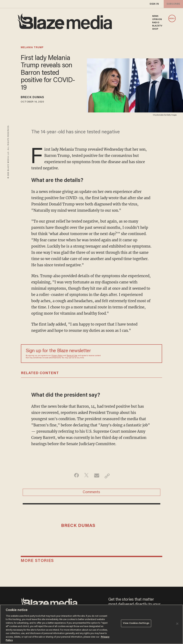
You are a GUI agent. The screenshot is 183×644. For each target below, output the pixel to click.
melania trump (32, 48)
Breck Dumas (35, 98)
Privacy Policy (57, 356)
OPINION (157, 19)
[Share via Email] (97, 477)
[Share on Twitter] (86, 477)
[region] (91, 624)
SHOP (155, 29)
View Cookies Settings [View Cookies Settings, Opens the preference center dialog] (136, 624)
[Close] (177, 624)
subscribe (173, 4)
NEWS (155, 16)
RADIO (156, 23)
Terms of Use (72, 356)
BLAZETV (157, 26)
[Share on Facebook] (75, 477)
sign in (154, 4)
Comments (91, 494)
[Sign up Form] (132, 354)
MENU (172, 19)
